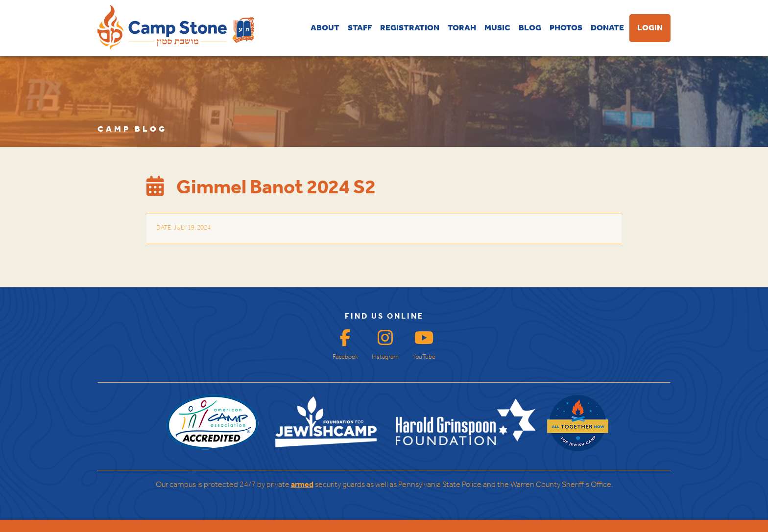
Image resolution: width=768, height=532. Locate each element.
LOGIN (650, 28)
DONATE (607, 28)
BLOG (530, 28)
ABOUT (325, 28)
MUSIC (497, 28)
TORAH (462, 28)
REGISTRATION (410, 28)
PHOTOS (566, 28)
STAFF (360, 28)
